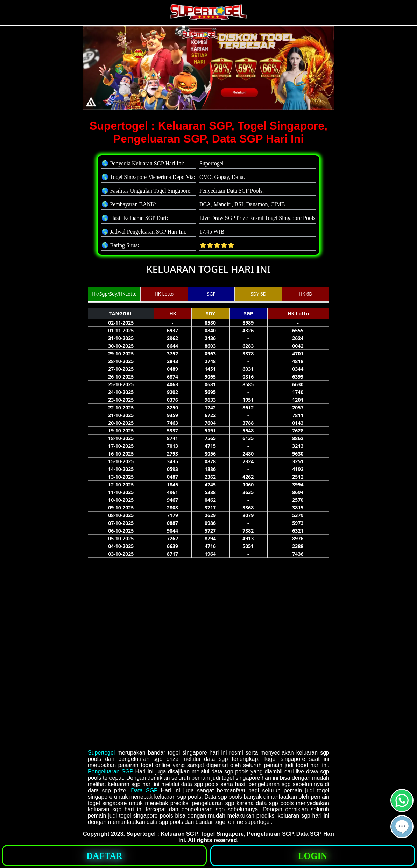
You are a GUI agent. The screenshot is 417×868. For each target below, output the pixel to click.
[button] (402, 827)
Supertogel (101, 753)
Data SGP (144, 790)
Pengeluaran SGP (111, 772)
